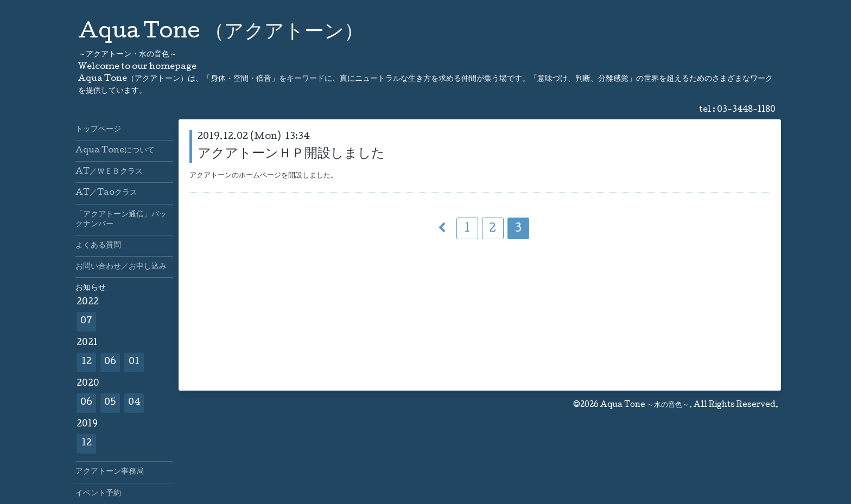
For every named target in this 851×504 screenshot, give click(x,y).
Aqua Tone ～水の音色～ (645, 405)
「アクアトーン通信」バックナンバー (121, 220)
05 (110, 403)
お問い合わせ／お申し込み (121, 267)
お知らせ (91, 288)
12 (87, 362)
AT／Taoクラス (106, 193)
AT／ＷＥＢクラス (109, 172)
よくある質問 (98, 246)
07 (86, 321)
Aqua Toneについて (115, 151)
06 (110, 362)
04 (134, 403)
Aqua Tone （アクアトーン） (221, 33)
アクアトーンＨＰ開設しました (291, 154)
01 (134, 362)
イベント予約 (98, 494)
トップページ (98, 130)
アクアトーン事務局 (110, 472)
